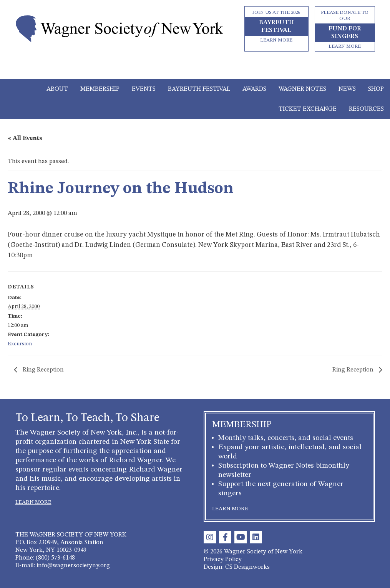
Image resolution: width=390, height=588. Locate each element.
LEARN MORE (33, 502)
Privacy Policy (223, 560)
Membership (100, 89)
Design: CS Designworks (237, 567)
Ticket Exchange (308, 109)
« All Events (25, 138)
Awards (254, 89)
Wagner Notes (302, 89)
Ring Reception (42, 370)
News (347, 89)
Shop (376, 89)
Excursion (20, 344)
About (57, 89)
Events (144, 89)
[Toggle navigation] (195, 68)
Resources (366, 109)
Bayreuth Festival (199, 89)
